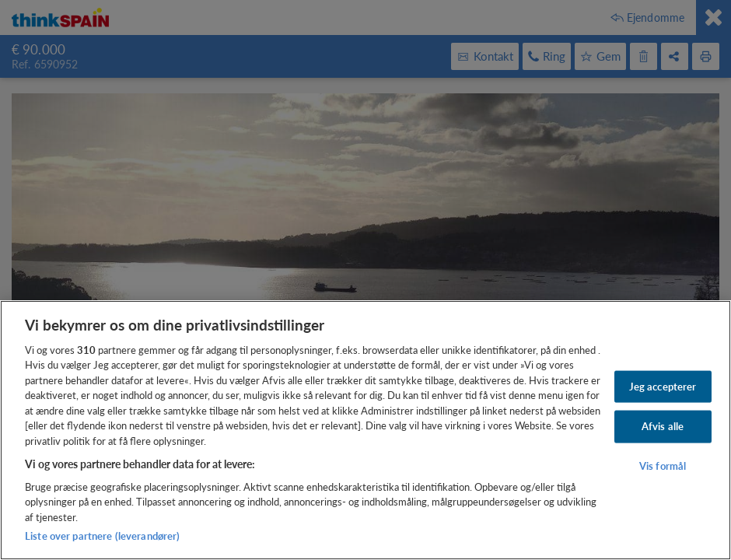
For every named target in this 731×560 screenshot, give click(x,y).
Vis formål (663, 466)
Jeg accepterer (663, 386)
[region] (365, 430)
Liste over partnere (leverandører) (102, 536)
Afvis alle (663, 426)
